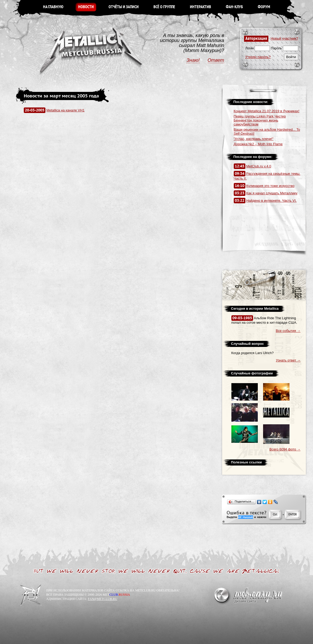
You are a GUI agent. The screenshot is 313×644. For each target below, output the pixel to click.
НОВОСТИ (86, 7)
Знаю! (193, 60)
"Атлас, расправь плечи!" (254, 139)
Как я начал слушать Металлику (272, 193)
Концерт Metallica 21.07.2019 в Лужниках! (267, 111)
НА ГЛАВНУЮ (53, 7)
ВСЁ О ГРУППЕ (164, 7)
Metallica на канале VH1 (66, 110)
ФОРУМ (264, 7)
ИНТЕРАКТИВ (200, 7)
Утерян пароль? (258, 57)
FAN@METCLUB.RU (102, 599)
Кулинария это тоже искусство (270, 186)
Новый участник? (284, 38)
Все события (288, 331)
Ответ (216, 60)
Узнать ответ (288, 360)
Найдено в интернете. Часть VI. (271, 201)
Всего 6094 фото (285, 449)
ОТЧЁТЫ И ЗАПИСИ (124, 7)
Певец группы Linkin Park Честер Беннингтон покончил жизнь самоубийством (260, 120)
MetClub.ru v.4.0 (259, 166)
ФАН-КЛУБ (234, 7)
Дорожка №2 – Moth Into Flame (258, 144)
